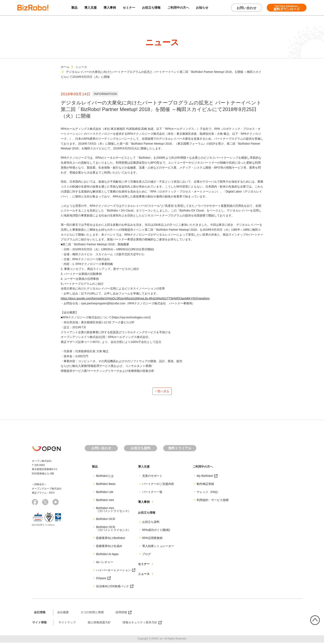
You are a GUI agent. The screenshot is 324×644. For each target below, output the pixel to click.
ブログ (147, 556)
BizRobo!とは (105, 477)
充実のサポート (152, 477)
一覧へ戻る (162, 392)
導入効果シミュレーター (158, 548)
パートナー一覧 (152, 494)
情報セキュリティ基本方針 (140, 624)
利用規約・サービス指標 (213, 502)
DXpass (101, 580)
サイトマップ (67, 624)
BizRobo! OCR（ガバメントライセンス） (113, 530)
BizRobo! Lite (105, 494)
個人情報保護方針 (99, 624)
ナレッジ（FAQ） (208, 494)
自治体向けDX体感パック (113, 588)
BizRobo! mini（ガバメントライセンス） (113, 511)
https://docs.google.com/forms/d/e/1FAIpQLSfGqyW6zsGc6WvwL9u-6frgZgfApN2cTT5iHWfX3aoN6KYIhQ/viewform (135, 298)
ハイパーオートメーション (113, 572)
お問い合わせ (247, 8)
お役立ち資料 (141, 450)
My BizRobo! (205, 477)
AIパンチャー (105, 564)
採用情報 (121, 614)
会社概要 (63, 614)
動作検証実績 (205, 486)
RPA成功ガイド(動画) (156, 532)
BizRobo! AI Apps (107, 556)
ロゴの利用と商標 (92, 614)
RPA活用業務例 (152, 540)
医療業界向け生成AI (109, 548)
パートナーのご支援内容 (158, 486)
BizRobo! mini (105, 502)
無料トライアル (180, 450)
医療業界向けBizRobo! (111, 540)
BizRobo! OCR (106, 521)
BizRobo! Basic (106, 486)
